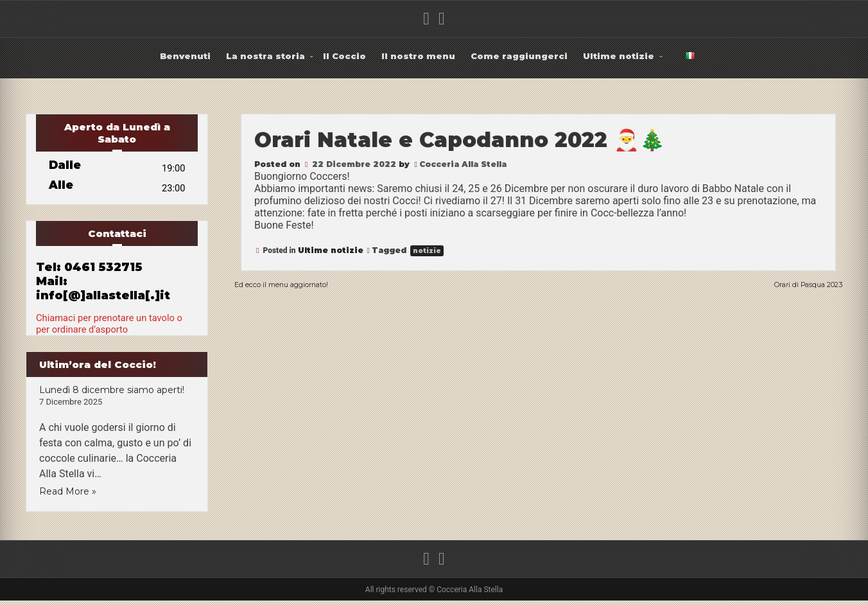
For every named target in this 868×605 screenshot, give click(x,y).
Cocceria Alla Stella (463, 164)
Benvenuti (185, 56)
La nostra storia (265, 56)
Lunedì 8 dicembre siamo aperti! (112, 394)
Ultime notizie (619, 56)
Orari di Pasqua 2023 (789, 284)
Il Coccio (344, 56)
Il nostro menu (418, 56)
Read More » (68, 496)
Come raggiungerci (519, 56)
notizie (427, 251)
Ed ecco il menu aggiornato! (306, 284)
